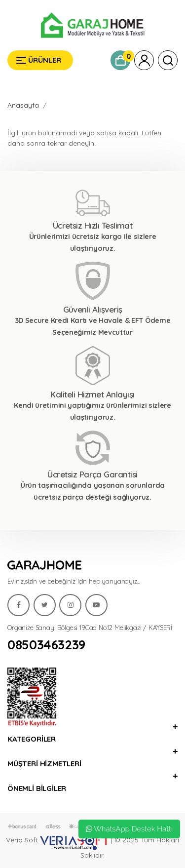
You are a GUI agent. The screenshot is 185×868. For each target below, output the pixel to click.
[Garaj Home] (92, 25)
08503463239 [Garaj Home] (46, 645)
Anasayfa (23, 105)
